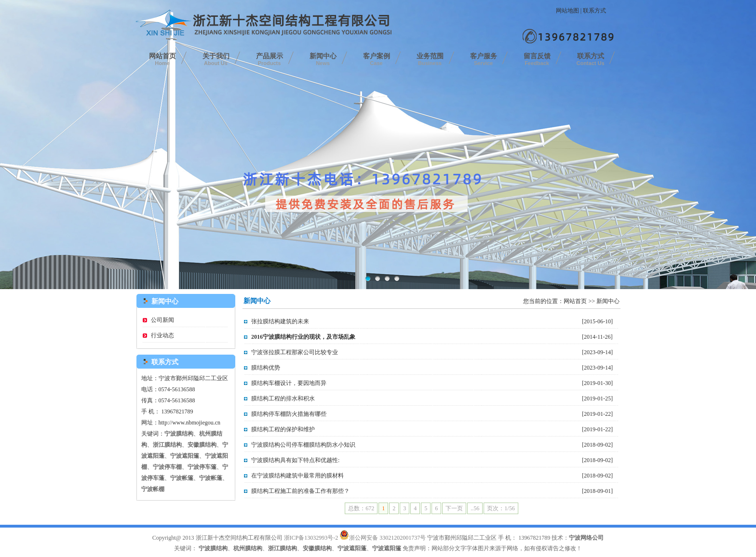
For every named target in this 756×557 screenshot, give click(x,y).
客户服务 (484, 59)
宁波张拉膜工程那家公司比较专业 (295, 352)
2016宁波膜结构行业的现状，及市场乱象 (303, 337)
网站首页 (162, 59)
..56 (475, 508)
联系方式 (594, 11)
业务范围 (430, 59)
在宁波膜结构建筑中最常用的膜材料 (297, 476)
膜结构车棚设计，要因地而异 (289, 383)
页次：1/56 (501, 508)
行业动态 (162, 335)
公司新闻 (162, 320)
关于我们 (216, 59)
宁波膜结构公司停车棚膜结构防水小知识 (303, 445)
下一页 (454, 508)
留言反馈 (537, 59)
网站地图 (567, 11)
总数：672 (361, 508)
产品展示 (270, 59)
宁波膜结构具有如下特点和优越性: (295, 460)
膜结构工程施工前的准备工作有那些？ (300, 491)
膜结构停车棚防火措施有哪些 (289, 414)
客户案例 (377, 59)
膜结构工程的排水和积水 (283, 398)
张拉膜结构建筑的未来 (280, 321)
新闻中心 (323, 59)
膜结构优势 (266, 368)
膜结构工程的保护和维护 (283, 429)
